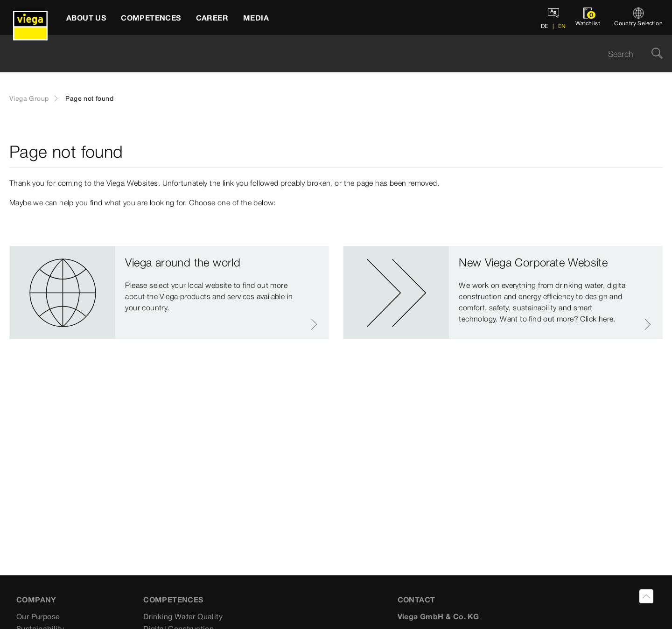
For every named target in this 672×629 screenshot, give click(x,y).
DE (545, 26)
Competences (173, 600)
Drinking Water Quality (183, 616)
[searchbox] (328, 54)
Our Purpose (38, 616)
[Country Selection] (638, 17)
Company (36, 600)
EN (561, 26)
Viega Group (29, 98)
